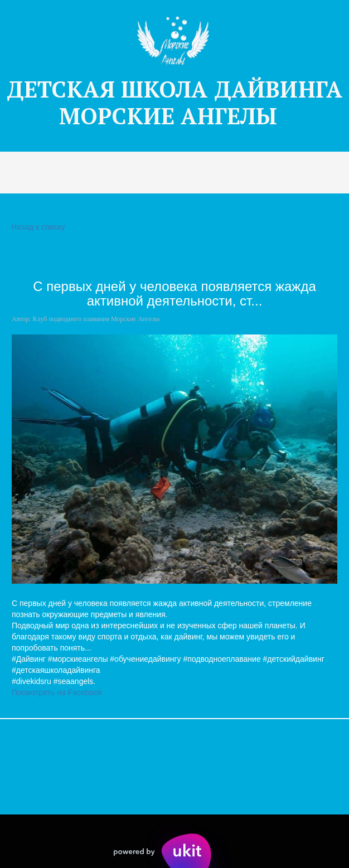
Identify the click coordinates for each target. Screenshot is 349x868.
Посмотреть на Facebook (57, 692)
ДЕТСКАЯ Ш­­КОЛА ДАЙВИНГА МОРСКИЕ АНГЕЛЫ (174, 102)
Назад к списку (37, 227)
